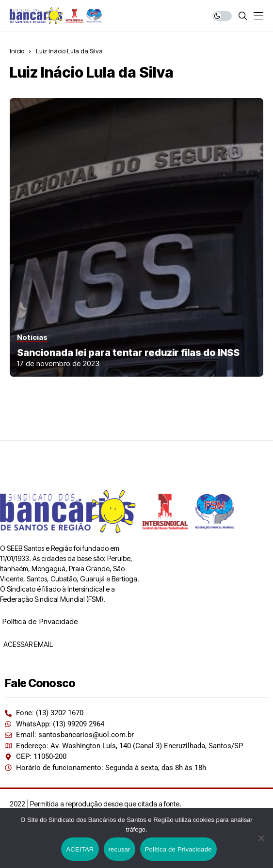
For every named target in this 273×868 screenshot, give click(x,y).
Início (17, 51)
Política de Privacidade (40, 621)
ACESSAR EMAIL (27, 644)
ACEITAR (80, 849)
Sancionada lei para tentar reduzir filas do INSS (128, 353)
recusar (120, 849)
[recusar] (261, 838)
